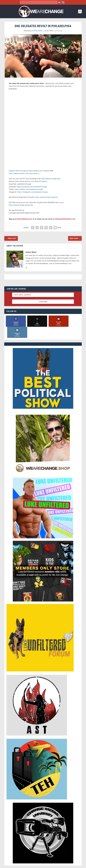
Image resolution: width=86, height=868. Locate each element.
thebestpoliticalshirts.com (65, 219)
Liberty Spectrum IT (58, 865)
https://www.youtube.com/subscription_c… (25, 173)
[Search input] (39, 2)
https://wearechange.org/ (51, 179)
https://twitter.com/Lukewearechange (29, 189)
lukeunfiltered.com (25, 219)
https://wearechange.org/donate (21, 205)
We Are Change (46, 862)
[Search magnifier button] (63, 2)
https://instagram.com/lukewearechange (32, 192)
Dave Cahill (33, 865)
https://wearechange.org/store (46, 197)
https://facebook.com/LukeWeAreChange (32, 187)
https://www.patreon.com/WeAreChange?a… (32, 181)
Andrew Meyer (37, 31)
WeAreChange (21, 171)
